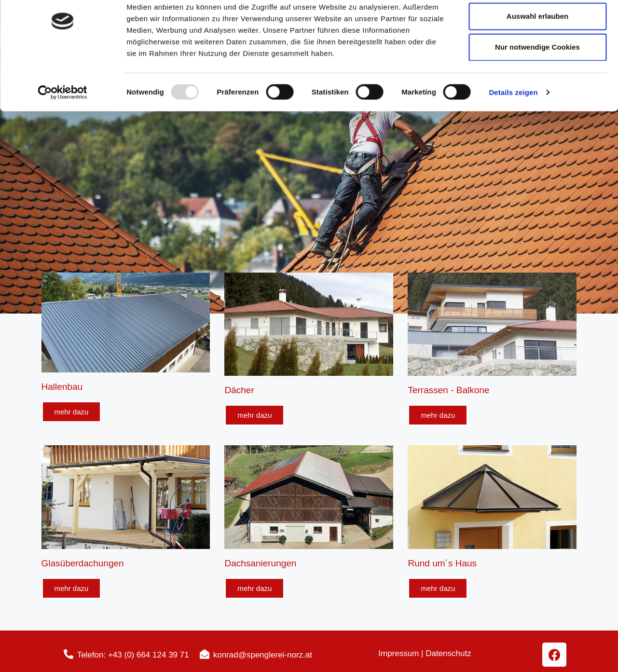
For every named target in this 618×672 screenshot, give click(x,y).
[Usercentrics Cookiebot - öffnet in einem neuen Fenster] (62, 132)
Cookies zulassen (537, 25)
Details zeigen (513, 132)
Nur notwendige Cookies (537, 87)
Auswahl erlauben (537, 56)
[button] (72, 412)
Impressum (400, 653)
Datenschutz (448, 653)
